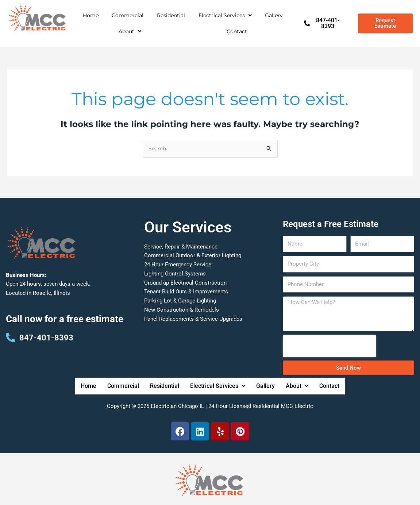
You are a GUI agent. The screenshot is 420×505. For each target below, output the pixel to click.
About (130, 31)
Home (91, 15)
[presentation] (330, 347)
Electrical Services (225, 15)
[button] (225, 15)
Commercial (128, 15)
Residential (171, 15)
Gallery (274, 15)
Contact (237, 31)
